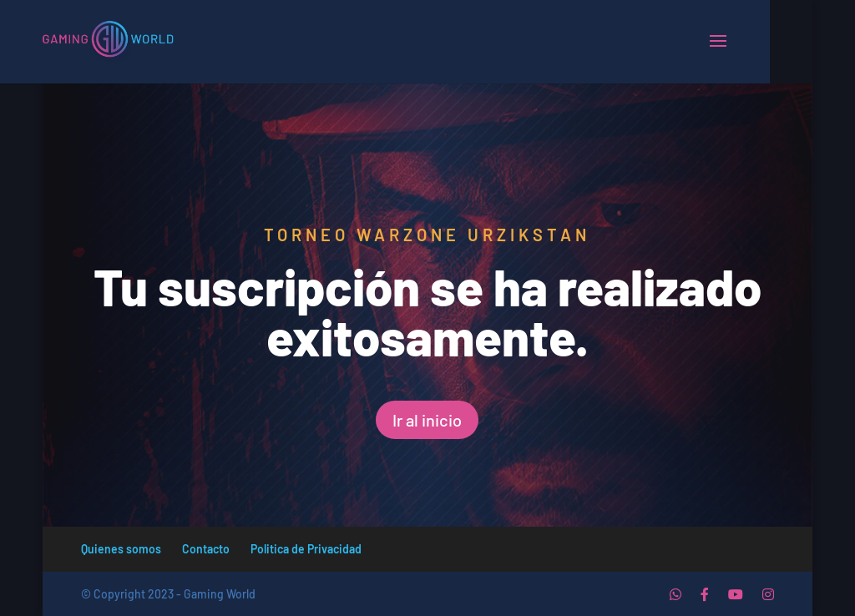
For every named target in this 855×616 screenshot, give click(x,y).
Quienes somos (121, 549)
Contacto (206, 549)
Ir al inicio (427, 420)
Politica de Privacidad (306, 549)
